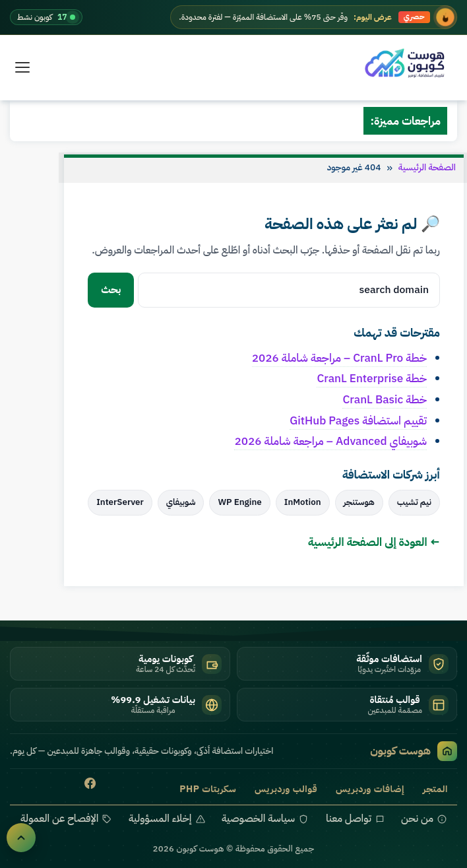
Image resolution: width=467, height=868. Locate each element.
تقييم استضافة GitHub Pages (358, 420)
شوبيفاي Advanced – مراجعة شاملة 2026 (330, 441)
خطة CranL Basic (385, 399)
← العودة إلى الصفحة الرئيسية (374, 542)
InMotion (303, 502)
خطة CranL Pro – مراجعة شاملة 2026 (339, 358)
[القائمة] (22, 67)
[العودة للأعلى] (21, 838)
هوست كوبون (414, 751)
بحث (111, 290)
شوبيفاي (181, 502)
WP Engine (239, 502)
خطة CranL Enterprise (372, 378)
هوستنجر (359, 502)
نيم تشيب (414, 502)
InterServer (120, 502)
